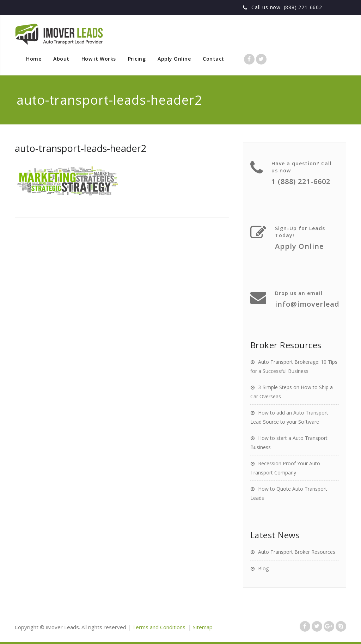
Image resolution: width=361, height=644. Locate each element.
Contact (213, 59)
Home (34, 59)
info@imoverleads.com (318, 304)
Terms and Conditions (159, 627)
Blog (263, 568)
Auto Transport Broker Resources (297, 552)
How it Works (99, 59)
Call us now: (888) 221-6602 (287, 7)
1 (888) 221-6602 (301, 181)
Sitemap (203, 627)
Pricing (137, 59)
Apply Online (174, 59)
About (61, 59)
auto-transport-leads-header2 (81, 148)
